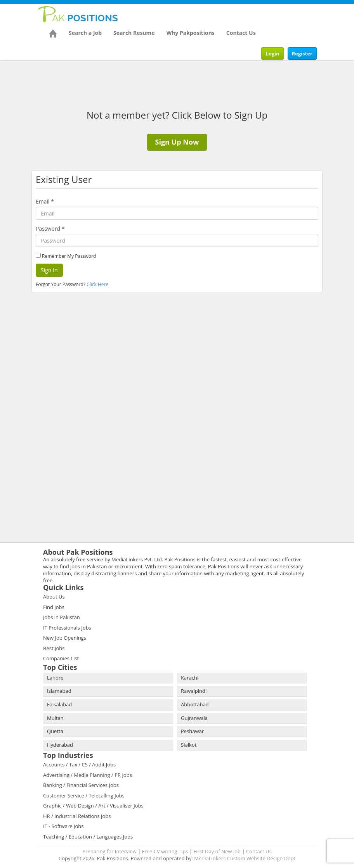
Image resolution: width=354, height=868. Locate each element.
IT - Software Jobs (63, 826)
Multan (55, 718)
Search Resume (134, 33)
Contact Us (241, 33)
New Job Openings (65, 638)
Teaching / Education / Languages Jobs (88, 837)
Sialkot (189, 745)
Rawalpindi (194, 691)
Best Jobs (54, 648)
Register (302, 53)
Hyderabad (60, 745)
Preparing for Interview (109, 851)
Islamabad (59, 691)
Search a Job (85, 33)
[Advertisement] (86, 341)
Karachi (190, 678)
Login (272, 53)
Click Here (97, 284)
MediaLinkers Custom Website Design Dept (245, 858)
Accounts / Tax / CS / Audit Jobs (79, 764)
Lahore (55, 678)
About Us (54, 597)
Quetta (55, 731)
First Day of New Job (217, 851)
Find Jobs (54, 607)
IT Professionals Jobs (67, 628)
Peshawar (192, 731)
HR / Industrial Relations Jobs (77, 816)
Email (45, 201)
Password (50, 229)
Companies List (61, 658)
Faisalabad (59, 704)
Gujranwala (194, 718)
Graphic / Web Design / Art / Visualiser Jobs (93, 806)
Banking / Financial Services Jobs (81, 785)
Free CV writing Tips (165, 851)
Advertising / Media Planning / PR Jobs (88, 775)
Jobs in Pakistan (62, 617)
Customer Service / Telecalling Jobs (84, 796)
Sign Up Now (177, 142)
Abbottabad (195, 704)
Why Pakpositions (191, 33)
